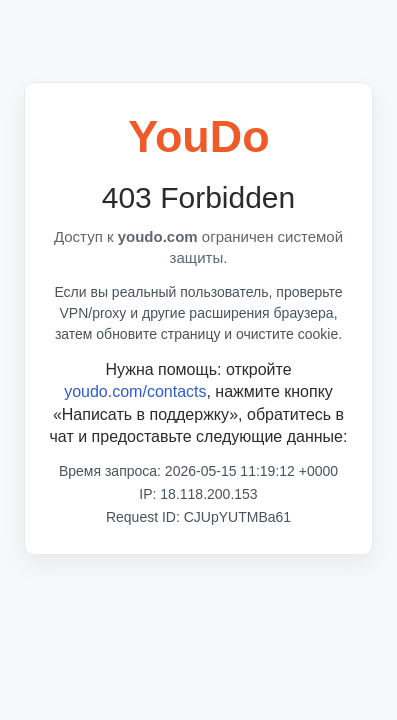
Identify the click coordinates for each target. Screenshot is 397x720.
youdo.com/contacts (135, 391)
